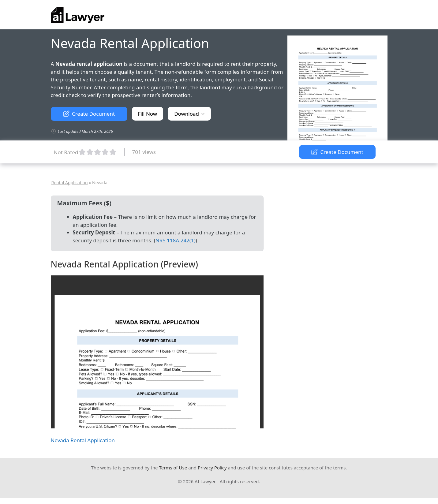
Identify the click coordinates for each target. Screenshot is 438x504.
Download (189, 114)
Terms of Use (173, 468)
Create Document (89, 114)
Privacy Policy (212, 468)
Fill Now (148, 114)
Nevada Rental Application (83, 440)
